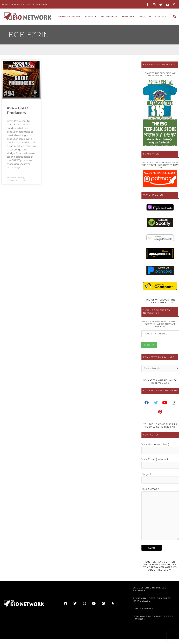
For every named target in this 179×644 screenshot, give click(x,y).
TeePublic (128, 17)
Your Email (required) (160, 464)
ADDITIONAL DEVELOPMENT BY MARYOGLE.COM (152, 604)
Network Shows (69, 17)
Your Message (160, 518)
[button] (174, 17)
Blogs (91, 17)
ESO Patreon (109, 17)
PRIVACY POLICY (143, 613)
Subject (160, 480)
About (145, 17)
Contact (161, 17)
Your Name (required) (160, 449)
